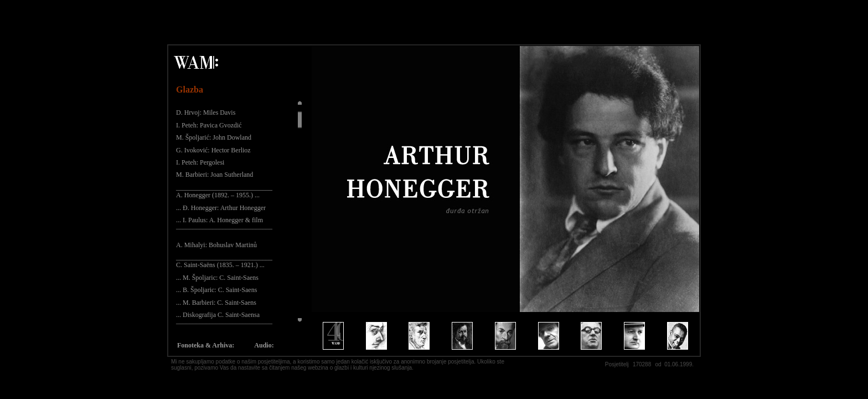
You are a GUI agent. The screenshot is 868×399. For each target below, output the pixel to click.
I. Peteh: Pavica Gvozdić (209, 125)
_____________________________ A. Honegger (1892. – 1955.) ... (224, 191)
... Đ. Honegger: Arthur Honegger (221, 208)
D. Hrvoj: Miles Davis (206, 112)
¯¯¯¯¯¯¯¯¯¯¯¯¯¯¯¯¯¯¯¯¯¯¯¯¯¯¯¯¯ (224, 232)
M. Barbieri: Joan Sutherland (215, 175)
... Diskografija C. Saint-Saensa (218, 315)
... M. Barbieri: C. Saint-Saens (216, 303)
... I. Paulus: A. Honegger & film (219, 220)
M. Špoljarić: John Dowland (214, 137)
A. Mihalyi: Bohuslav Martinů (216, 245)
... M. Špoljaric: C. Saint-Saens (217, 278)
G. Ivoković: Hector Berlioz (213, 150)
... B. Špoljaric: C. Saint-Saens (216, 290)
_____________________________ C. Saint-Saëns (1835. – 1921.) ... (224, 261)
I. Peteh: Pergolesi (200, 162)
